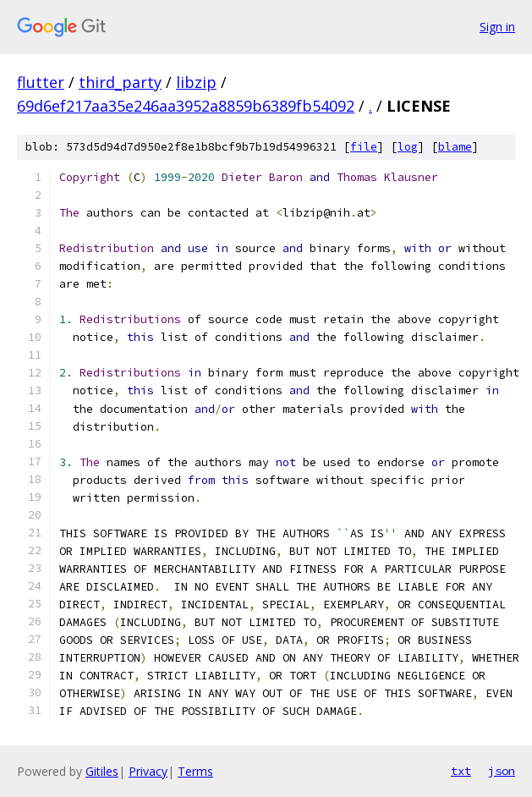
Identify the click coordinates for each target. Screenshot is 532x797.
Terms (195, 771)
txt (461, 771)
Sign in (497, 27)
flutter (41, 82)
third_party (120, 82)
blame (455, 147)
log (408, 147)
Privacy (148, 771)
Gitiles (102, 771)
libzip (196, 82)
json (502, 771)
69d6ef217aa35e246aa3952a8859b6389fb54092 (186, 106)
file (364, 147)
